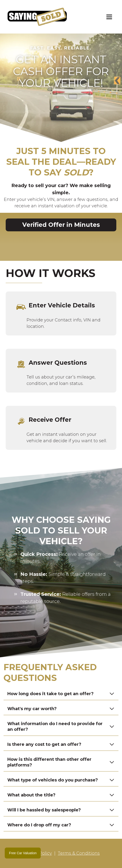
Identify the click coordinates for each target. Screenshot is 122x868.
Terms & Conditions (79, 853)
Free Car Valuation (23, 853)
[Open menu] (109, 17)
